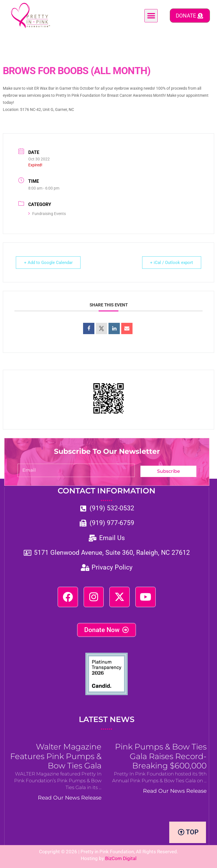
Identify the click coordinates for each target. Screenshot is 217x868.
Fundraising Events (47, 214)
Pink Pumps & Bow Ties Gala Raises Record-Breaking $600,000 (161, 756)
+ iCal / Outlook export (172, 263)
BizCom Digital (121, 858)
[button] (151, 16)
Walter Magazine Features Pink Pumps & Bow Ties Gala (56, 756)
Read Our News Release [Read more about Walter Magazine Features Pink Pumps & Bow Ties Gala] (70, 798)
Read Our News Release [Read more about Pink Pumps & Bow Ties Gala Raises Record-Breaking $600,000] (175, 791)
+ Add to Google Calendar (48, 263)
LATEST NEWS (107, 723)
